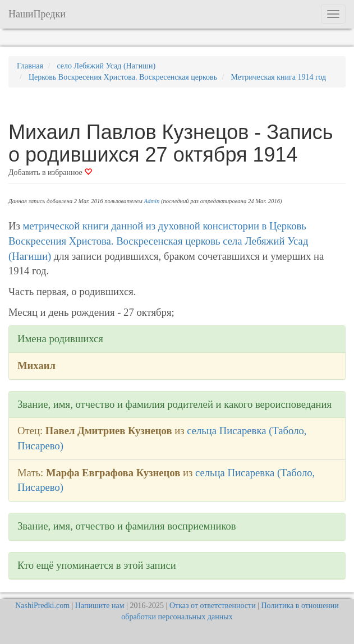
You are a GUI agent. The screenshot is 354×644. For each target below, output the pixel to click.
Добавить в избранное (50, 173)
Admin (151, 201)
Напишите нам (100, 606)
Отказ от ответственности (213, 606)
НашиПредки (37, 14)
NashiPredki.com (42, 606)
